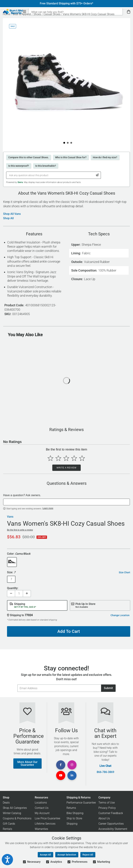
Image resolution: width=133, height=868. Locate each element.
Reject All (88, 855)
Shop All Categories (15, 808)
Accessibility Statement (113, 829)
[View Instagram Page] (72, 765)
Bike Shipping (75, 813)
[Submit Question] (97, 175)
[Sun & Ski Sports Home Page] (13, 12)
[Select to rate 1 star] (50, 458)
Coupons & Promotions (17, 818)
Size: (11, 572)
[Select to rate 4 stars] (74, 458)
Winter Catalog (12, 813)
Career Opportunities (111, 824)
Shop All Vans (12, 214)
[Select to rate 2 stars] (58, 458)
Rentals (7, 829)
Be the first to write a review (20, 530)
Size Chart (124, 572)
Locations (41, 803)
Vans (10, 517)
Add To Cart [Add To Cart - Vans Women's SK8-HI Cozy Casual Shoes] (69, 631)
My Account (42, 813)
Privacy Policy (107, 808)
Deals (6, 803)
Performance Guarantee (81, 803)
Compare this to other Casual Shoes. (29, 157)
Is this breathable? (46, 166)
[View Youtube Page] (61, 775)
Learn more (48, 508)
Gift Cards (9, 824)
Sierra (20, 182)
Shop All (8, 218)
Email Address (17, 684)
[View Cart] (129, 12)
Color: (19, 554)
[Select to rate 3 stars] (66, 458)
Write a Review (66, 468)
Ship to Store (74, 818)
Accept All (45, 855)
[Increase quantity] (27, 594)
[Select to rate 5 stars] (82, 458)
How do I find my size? (105, 157)
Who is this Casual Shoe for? (71, 157)
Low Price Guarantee (47, 818)
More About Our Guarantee (27, 763)
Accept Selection (67, 855)
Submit (108, 688)
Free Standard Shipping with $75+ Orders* (66, 4)
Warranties (41, 829)
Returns (71, 808)
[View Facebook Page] (61, 765)
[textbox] (66, 502)
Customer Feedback (111, 813)
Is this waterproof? (19, 166)
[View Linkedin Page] (72, 775)
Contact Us (42, 808)
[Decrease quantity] (11, 594)
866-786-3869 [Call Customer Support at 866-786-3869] (105, 772)
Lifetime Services (45, 824)
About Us (104, 818)
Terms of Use (107, 803)
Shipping (72, 824)
